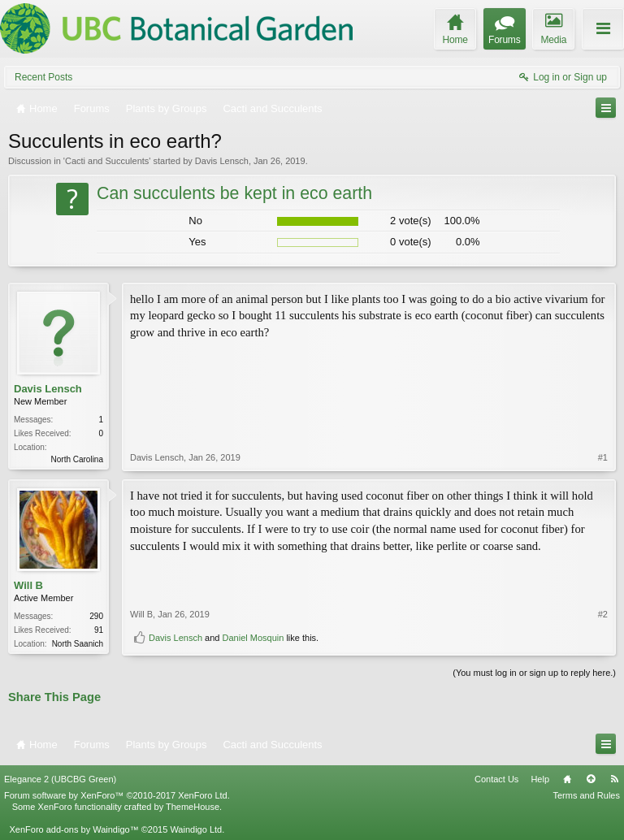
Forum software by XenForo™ (117, 795)
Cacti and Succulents (107, 161)
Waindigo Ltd (196, 829)
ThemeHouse (193, 807)
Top (591, 779)
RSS (614, 779)
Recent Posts (43, 77)
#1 (603, 457)
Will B (28, 585)
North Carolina (77, 459)
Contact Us (496, 779)
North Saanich (78, 644)
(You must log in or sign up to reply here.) (534, 673)
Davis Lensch (222, 161)
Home (567, 779)
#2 (603, 614)
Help (540, 779)
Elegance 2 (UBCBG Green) (60, 779)
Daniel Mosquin (253, 638)
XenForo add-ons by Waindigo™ (74, 829)
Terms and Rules (586, 795)
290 (96, 616)
